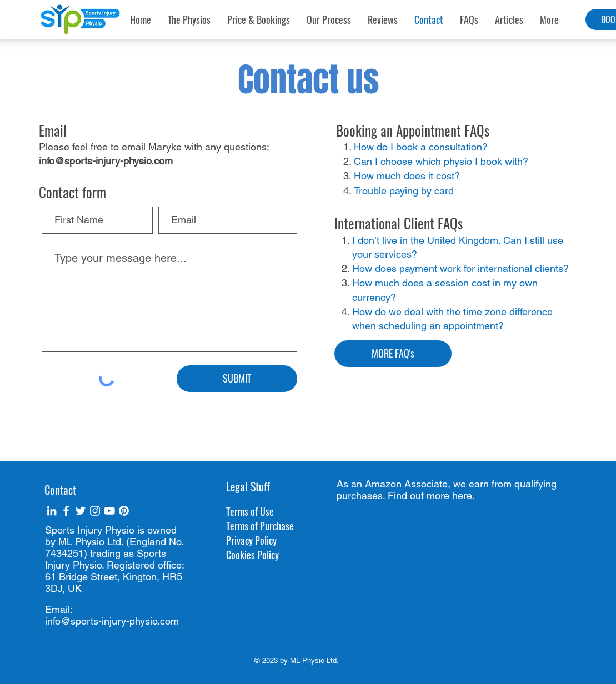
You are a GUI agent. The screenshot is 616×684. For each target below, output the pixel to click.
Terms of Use (250, 511)
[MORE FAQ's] (393, 354)
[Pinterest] (124, 511)
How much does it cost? (407, 176)
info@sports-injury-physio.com (106, 161)
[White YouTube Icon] (109, 511)
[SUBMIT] (237, 379)
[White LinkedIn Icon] (52, 511)
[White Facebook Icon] (66, 511)
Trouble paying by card (404, 191)
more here (449, 496)
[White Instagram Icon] (95, 511)
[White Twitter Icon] (81, 511)
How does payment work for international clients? (460, 268)
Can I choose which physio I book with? (441, 161)
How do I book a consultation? (421, 147)
